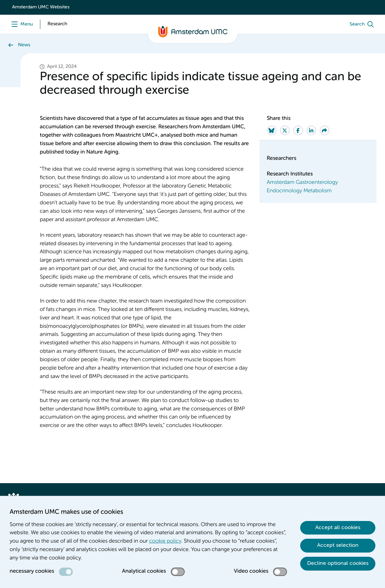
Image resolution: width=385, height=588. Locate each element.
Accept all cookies (338, 528)
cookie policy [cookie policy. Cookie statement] (165, 541)
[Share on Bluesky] (272, 130)
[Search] (363, 24)
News (24, 45)
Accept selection (338, 545)
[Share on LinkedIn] (311, 130)
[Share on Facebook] (298, 130)
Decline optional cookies (338, 563)
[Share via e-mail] (325, 130)
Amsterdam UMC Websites (41, 7)
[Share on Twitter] (285, 130)
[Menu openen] (21, 24)
